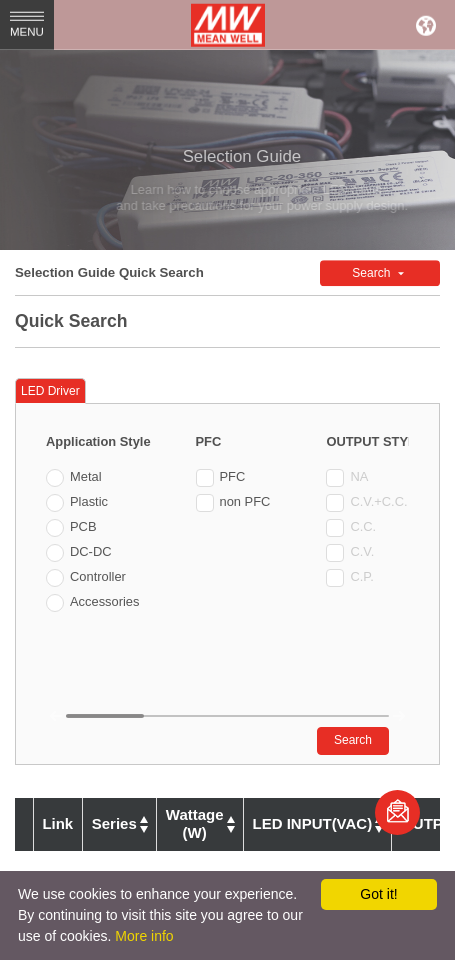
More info (144, 936)
